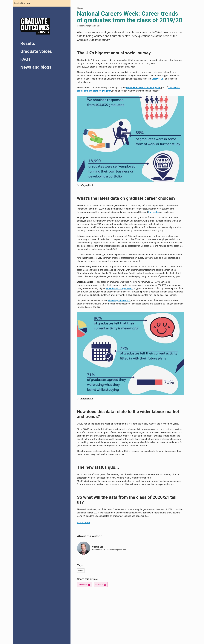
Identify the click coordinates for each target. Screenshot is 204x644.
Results (28, 43)
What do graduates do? (119, 300)
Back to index (83, 523)
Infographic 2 (85, 399)
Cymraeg (26, 3)
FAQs (25, 59)
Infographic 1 (85, 185)
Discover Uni (158, 79)
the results (154, 212)
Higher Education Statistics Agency (143, 88)
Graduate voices (36, 51)
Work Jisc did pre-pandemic (120, 288)
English (18, 3)
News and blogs (36, 67)
